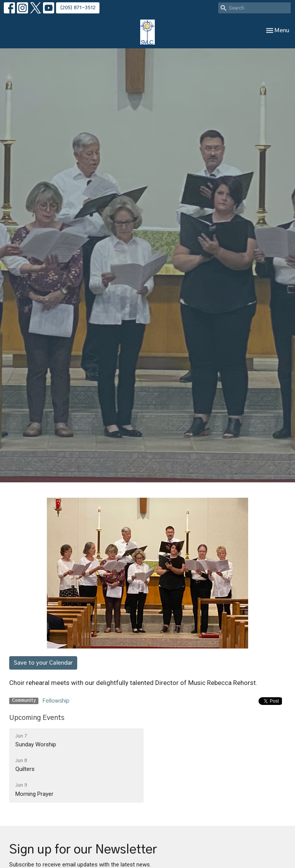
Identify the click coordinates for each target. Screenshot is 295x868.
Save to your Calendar (43, 663)
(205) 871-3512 (78, 8)
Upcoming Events (37, 718)
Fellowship (56, 701)
